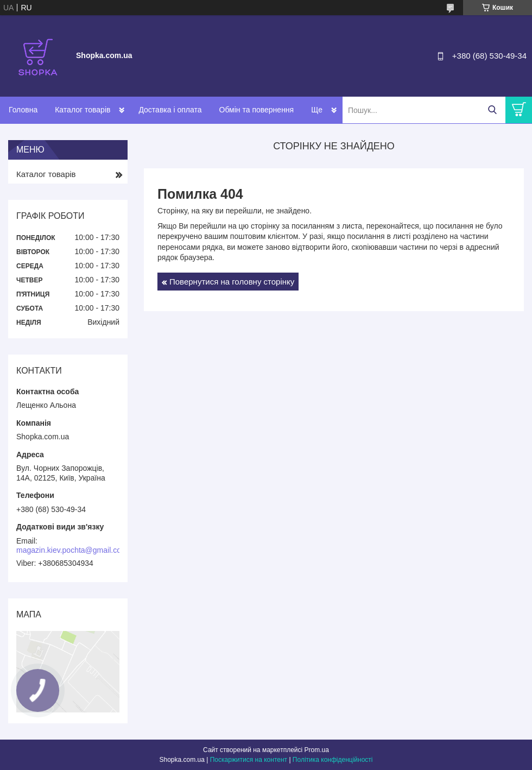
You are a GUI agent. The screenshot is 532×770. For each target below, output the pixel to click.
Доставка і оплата (170, 110)
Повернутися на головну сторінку (232, 282)
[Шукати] (492, 110)
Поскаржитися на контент (249, 760)
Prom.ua (317, 750)
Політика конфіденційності (333, 760)
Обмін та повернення (257, 110)
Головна (23, 110)
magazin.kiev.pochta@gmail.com (72, 550)
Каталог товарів (83, 110)
